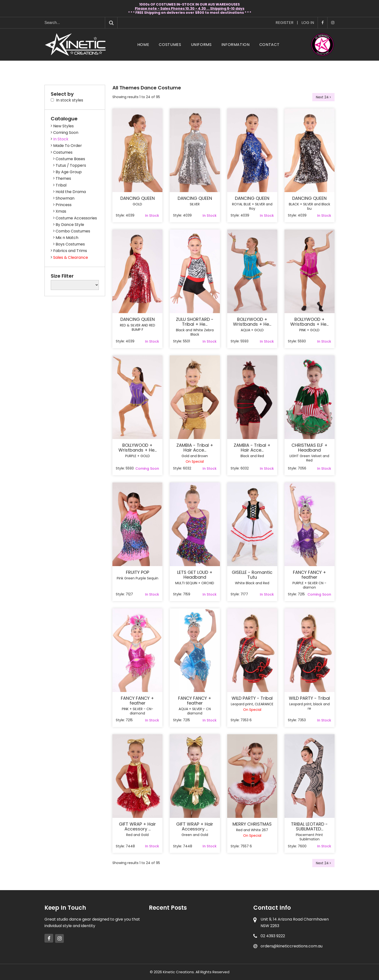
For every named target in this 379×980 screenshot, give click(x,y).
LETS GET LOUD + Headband (195, 575)
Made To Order (68, 146)
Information (236, 45)
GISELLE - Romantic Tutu (252, 575)
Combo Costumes (73, 231)
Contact (269, 45)
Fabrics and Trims (70, 251)
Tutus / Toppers (71, 165)
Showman (65, 198)
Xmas (61, 211)
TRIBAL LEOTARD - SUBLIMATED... (309, 827)
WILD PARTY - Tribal (252, 698)
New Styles (63, 126)
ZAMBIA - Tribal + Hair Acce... (195, 448)
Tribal (61, 185)
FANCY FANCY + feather (310, 575)
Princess (64, 205)
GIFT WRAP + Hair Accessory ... (137, 827)
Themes (63, 178)
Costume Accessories (76, 218)
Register (284, 23)
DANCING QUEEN (138, 198)
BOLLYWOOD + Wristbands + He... (252, 322)
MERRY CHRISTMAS (252, 824)
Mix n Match (67, 238)
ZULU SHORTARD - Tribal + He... (195, 322)
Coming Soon (66, 133)
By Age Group (69, 172)
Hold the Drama (71, 192)
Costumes (170, 45)
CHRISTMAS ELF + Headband (310, 448)
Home (143, 45)
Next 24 (323, 97)
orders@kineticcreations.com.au (292, 946)
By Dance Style (70, 225)
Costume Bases (70, 159)
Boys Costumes (70, 244)
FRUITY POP (138, 572)
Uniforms (201, 45)
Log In (308, 23)
